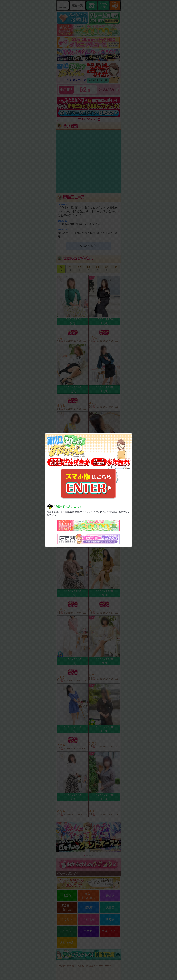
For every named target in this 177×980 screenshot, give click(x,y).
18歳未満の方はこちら (68, 507)
